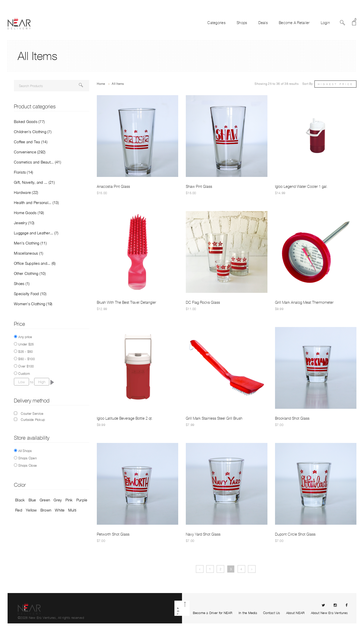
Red (19, 510)
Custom (24, 374)
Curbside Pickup (33, 420)
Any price (25, 337)
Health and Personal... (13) (36, 202)
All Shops (25, 451)
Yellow (31, 510)
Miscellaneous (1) (29, 253)
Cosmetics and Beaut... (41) (38, 162)
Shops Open (27, 458)
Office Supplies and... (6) (35, 263)
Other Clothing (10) (30, 273)
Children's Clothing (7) (33, 132)
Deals (263, 23)
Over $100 (26, 366)
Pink (69, 500)
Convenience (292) (30, 152)
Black (20, 500)
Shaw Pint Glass (199, 187)
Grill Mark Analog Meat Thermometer (304, 302)
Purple (82, 500)
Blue (32, 500)
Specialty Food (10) (30, 294)
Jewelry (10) (24, 223)
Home (101, 84)
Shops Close (27, 465)
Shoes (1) (22, 283)
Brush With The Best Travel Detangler (126, 302)
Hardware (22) (26, 192)
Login (325, 23)
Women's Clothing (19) (33, 304)
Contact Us (272, 613)
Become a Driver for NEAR (213, 613)
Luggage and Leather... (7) (36, 233)
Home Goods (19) (29, 213)
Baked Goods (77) (29, 121)
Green (45, 500)
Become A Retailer (294, 23)
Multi (72, 510)
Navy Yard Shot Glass (203, 534)
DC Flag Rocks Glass (203, 302)
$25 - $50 (25, 352)
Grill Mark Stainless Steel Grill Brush (214, 418)
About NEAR (295, 613)
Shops (242, 23)
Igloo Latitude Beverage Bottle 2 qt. (125, 418)
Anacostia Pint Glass (113, 187)
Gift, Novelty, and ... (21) (34, 182)
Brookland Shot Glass (292, 418)
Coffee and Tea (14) (31, 142)
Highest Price (335, 84)
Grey (58, 500)
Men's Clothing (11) (30, 243)
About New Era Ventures (329, 613)
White (60, 510)
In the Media (248, 613)
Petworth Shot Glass (113, 534)
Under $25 (26, 344)
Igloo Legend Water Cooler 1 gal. (301, 187)
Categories (216, 23)
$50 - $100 (26, 359)
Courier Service (32, 414)
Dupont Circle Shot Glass (295, 534)
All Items (118, 84)
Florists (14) (24, 172)
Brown (46, 510)
